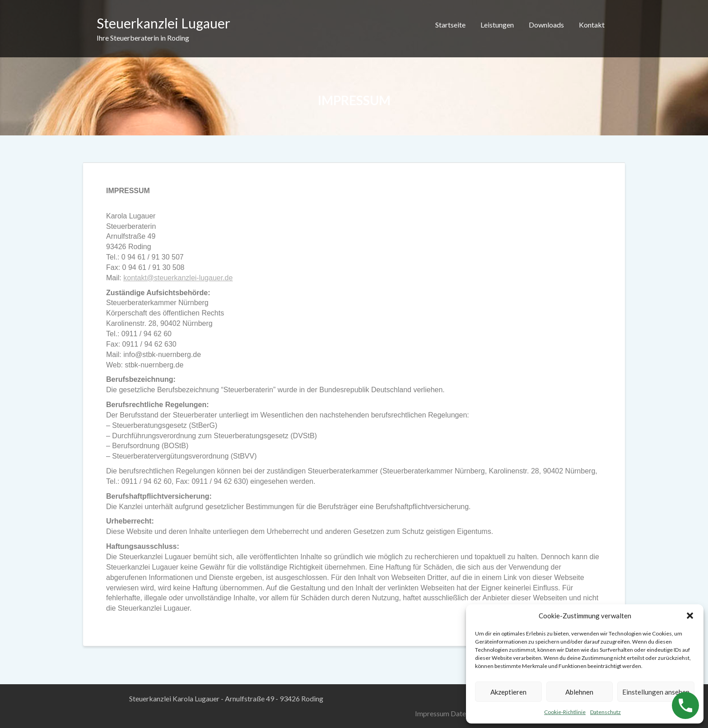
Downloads (546, 25)
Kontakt (592, 25)
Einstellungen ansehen (656, 692)
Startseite (450, 25)
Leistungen (497, 25)
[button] (690, 616)
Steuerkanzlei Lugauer (163, 23)
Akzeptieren (508, 692)
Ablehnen (579, 692)
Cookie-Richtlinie (565, 712)
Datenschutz (606, 712)
